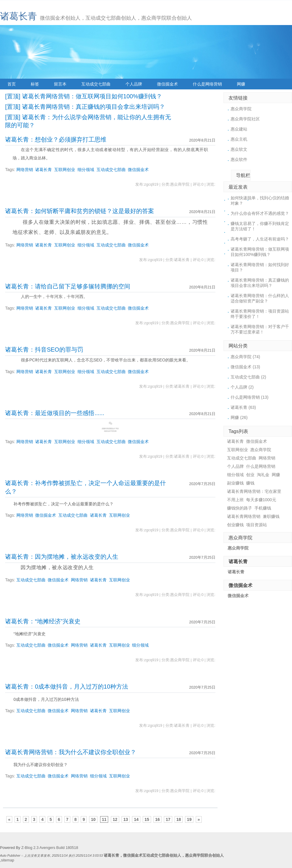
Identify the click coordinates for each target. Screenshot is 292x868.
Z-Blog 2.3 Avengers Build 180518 (50, 848)
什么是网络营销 (207, 84)
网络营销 (25, 170)
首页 (12, 84)
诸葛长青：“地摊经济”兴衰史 (43, 621)
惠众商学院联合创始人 (204, 855)
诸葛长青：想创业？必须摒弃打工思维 (56, 139)
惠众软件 (239, 159)
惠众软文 (239, 149)
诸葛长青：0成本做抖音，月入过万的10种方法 (67, 687)
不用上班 (235, 500)
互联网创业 (65, 170)
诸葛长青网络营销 (244, 516)
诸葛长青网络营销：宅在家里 (254, 491)
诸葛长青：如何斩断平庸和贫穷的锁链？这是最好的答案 (80, 211)
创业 (250, 475)
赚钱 (250, 483)
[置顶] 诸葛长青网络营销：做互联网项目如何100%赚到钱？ (83, 96)
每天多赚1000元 (261, 500)
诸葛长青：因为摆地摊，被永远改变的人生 (62, 557)
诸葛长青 (18, 16)
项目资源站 (257, 525)
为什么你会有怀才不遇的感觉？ (260, 213)
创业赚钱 (235, 525)
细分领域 (86, 170)
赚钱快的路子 (240, 508)
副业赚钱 (235, 483)
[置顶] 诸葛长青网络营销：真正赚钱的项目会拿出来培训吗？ (85, 107)
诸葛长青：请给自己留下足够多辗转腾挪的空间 (68, 286)
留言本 (60, 84)
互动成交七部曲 (96, 84)
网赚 (241, 84)
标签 (35, 84)
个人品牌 (134, 84)
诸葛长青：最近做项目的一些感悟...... (55, 413)
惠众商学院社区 (245, 119)
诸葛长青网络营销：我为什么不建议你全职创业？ (71, 752)
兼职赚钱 (271, 516)
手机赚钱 (263, 508)
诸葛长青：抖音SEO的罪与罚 (44, 350)
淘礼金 (263, 475)
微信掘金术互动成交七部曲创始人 (152, 855)
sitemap (8, 860)
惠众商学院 (241, 109)
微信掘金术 (167, 84)
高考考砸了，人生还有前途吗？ (260, 239)
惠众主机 (239, 139)
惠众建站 (239, 129)
